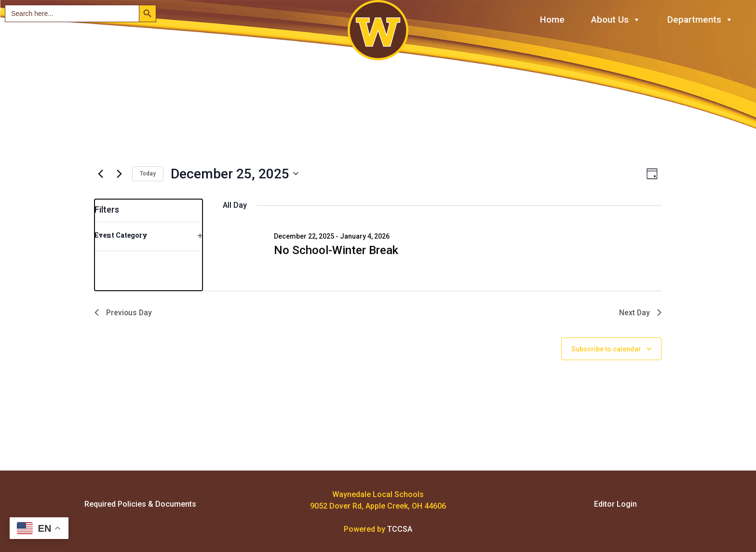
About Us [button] (616, 20)
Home (552, 20)
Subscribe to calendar (606, 349)
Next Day (640, 313)
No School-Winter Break (336, 250)
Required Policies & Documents (140, 504)
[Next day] (119, 174)
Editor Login (615, 504)
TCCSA (400, 529)
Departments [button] (700, 20)
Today (148, 174)
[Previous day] (100, 174)
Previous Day (124, 313)
